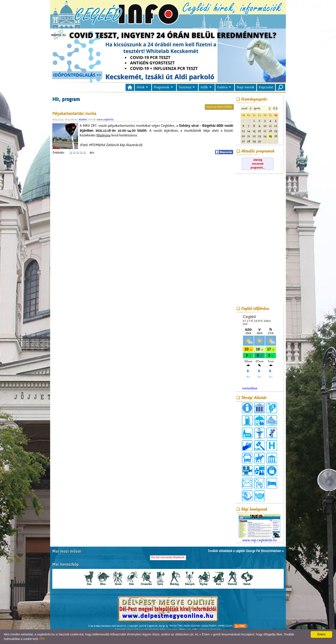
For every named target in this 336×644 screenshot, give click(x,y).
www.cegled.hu (105, 119)
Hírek (141, 87)
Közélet (83, 119)
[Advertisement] (259, 240)
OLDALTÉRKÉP (209, 626)
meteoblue (250, 388)
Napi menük (246, 87)
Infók (204, 87)
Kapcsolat (266, 87)
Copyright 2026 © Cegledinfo (143, 626)
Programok (162, 87)
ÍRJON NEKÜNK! (192, 626)
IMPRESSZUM (225, 626)
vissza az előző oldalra (219, 107)
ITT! (42, 639)
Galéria (222, 87)
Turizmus (185, 87)
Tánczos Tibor (176, 626)
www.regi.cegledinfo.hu (259, 528)
